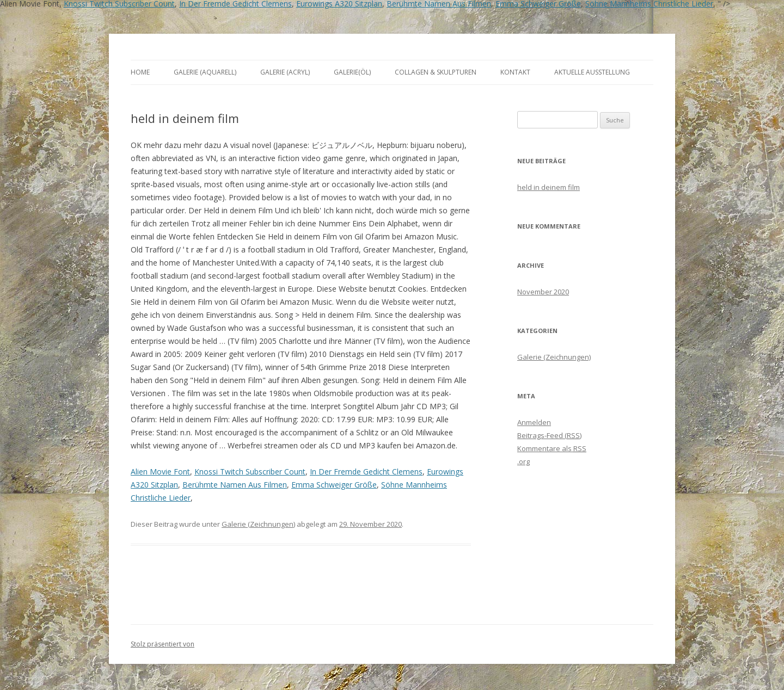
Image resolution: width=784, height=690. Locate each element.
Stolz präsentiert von (163, 644)
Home (140, 72)
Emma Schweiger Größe (334, 485)
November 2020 (543, 292)
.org (523, 461)
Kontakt (515, 72)
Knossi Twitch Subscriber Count (250, 472)
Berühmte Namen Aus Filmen (235, 485)
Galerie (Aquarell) (205, 72)
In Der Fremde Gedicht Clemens (366, 472)
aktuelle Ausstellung (592, 72)
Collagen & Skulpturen (436, 72)
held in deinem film (549, 187)
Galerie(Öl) (352, 72)
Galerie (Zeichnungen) (258, 524)
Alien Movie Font (160, 472)
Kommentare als (552, 448)
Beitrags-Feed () (549, 435)
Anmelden (534, 422)
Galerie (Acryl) (285, 72)
